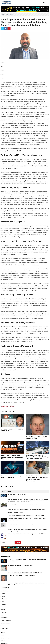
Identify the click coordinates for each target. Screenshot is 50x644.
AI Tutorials (3, 607)
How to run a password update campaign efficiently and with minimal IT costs (27, 534)
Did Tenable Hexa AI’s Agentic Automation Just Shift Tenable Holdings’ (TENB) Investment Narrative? (37, 457)
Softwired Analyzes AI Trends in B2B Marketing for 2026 (21, 576)
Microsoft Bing (4, 618)
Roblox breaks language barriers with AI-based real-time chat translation (26, 516)
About (2, 635)
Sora (2, 626)
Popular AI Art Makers (6, 620)
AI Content (3, 594)
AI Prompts (3, 604)
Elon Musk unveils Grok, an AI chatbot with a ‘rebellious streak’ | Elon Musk (26, 510)
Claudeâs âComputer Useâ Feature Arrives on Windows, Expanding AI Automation (12, 457)
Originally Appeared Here (7, 406)
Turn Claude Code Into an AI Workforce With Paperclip (21, 565)
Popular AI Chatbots (5, 623)
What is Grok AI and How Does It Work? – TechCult (20, 524)
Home (3, 15)
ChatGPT (3, 610)
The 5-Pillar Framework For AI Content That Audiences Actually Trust (25, 573)
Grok (2, 615)
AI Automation (9, 15)
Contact (2, 641)
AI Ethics (3, 596)
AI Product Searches (5, 638)
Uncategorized (4, 628)
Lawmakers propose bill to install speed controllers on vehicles (23, 504)
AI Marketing (4, 599)
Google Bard (3, 612)
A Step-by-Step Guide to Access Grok (17, 495)
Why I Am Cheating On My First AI (16, 513)
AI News (2, 602)
